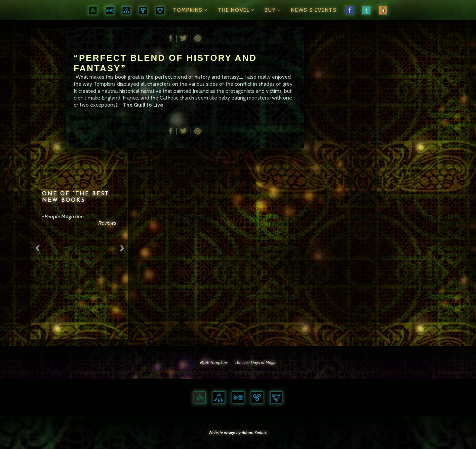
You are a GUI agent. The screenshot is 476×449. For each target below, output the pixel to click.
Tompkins (191, 10)
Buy (273, 10)
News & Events (314, 10)
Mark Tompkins (214, 363)
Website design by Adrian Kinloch (238, 433)
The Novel (237, 10)
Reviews (108, 223)
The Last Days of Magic (255, 363)
